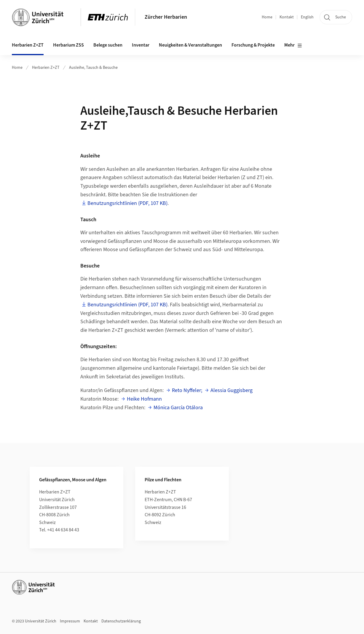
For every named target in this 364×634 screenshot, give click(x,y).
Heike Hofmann (144, 399)
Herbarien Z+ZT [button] (28, 45)
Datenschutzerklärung (121, 621)
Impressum (70, 621)
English (307, 17)
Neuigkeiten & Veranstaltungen (190, 45)
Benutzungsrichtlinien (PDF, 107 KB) (127, 203)
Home (267, 17)
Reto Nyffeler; (187, 390)
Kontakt (287, 17)
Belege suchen (108, 45)
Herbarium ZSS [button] (68, 45)
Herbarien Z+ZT (46, 68)
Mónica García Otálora (178, 408)
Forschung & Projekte (253, 45)
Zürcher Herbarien (166, 17)
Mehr (293, 45)
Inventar (141, 45)
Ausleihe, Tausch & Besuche (93, 68)
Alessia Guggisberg (232, 390)
